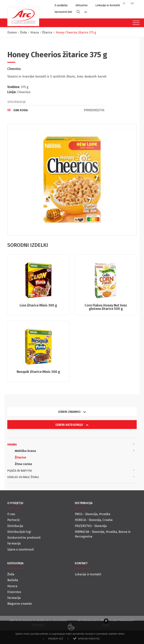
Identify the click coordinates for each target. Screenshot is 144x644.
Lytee (115, 621)
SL (124, 3)
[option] (72, 180)
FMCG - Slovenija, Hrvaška (93, 514)
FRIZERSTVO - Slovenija (91, 526)
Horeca (12, 586)
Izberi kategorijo (72, 425)
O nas (11, 514)
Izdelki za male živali (71, 477)
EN (132, 3)
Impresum (126, 621)
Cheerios (14, 69)
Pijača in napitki (71, 470)
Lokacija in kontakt (108, 5)
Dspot (106, 625)
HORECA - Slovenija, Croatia (94, 520)
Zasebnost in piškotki (96, 621)
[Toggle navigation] (135, 23)
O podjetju (61, 5)
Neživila (13, 580)
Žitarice (20, 457)
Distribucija (15, 526)
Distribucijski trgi (19, 532)
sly (79, 621)
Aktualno (82, 5)
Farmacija (14, 543)
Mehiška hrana (75, 451)
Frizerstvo (14, 592)
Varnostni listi (63, 12)
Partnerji (13, 520)
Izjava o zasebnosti (21, 549)
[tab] (56, 110)
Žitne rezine (23, 464)
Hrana (71, 444)
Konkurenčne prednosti (24, 538)
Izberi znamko (72, 412)
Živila (11, 574)
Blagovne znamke (20, 604)
